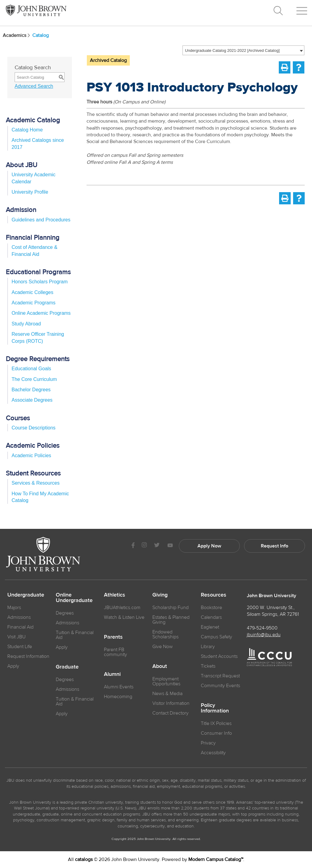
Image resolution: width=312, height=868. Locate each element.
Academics (17, 35)
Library (208, 647)
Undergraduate (26, 595)
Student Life (20, 647)
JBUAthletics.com (122, 608)
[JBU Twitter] (157, 546)
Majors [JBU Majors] (14, 608)
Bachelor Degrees (31, 390)
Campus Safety (216, 637)
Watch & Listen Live (124, 617)
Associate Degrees (32, 400)
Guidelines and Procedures (41, 220)
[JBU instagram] (144, 546)
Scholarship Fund (170, 608)
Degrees (65, 613)
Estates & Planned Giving (171, 620)
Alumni (112, 674)
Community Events (220, 686)
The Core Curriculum (34, 379)
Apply (13, 666)
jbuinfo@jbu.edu (264, 635)
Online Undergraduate (74, 598)
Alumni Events (119, 687)
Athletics (115, 595)
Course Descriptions (34, 428)
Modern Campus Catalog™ (216, 859)
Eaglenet (210, 627)
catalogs (84, 859)
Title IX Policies (216, 723)
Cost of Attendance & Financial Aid (34, 251)
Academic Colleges (32, 292)
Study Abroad (26, 324)
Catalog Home (27, 130)
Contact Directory (170, 713)
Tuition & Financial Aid (75, 635)
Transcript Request (220, 676)
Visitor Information (171, 703)
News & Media (167, 694)
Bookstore (211, 608)
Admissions (67, 623)
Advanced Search (34, 86)
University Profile (30, 192)
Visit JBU (16, 637)
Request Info (275, 546)
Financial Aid (20, 627)
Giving (160, 595)
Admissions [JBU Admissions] (19, 617)
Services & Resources (35, 483)
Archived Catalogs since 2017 (38, 143)
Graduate (67, 667)
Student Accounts (219, 656)
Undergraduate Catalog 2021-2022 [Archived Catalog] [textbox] (232, 50)
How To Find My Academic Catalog (40, 497)
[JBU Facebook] (133, 546)
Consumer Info (216, 733)
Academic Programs (34, 303)
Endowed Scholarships (165, 634)
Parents (113, 637)
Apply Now (209, 546)
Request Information (28, 656)
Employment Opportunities (166, 681)
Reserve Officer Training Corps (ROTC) (38, 337)
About (160, 666)
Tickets (208, 666)
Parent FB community (115, 652)
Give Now (163, 647)
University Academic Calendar (34, 178)
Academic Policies (31, 456)
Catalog (41, 35)
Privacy (208, 743)
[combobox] (243, 50)
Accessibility (213, 753)
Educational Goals (31, 369)
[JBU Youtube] (170, 546)
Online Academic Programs (41, 313)
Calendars (211, 617)
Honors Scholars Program (40, 282)
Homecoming (118, 697)
